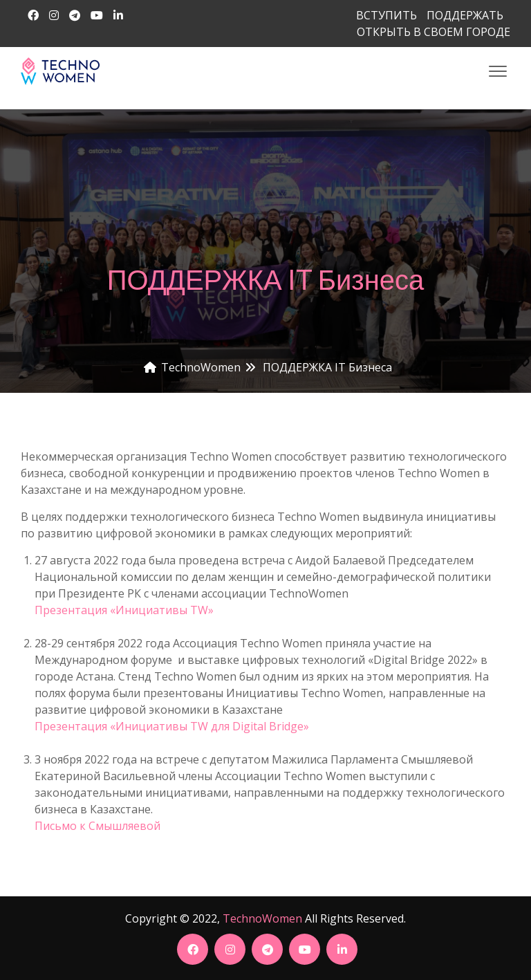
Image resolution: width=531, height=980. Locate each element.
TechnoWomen (262, 918)
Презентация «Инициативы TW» (124, 610)
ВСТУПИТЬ (386, 15)
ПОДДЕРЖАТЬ (465, 15)
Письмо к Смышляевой (97, 826)
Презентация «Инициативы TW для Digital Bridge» (172, 726)
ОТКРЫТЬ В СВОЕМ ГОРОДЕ (434, 32)
